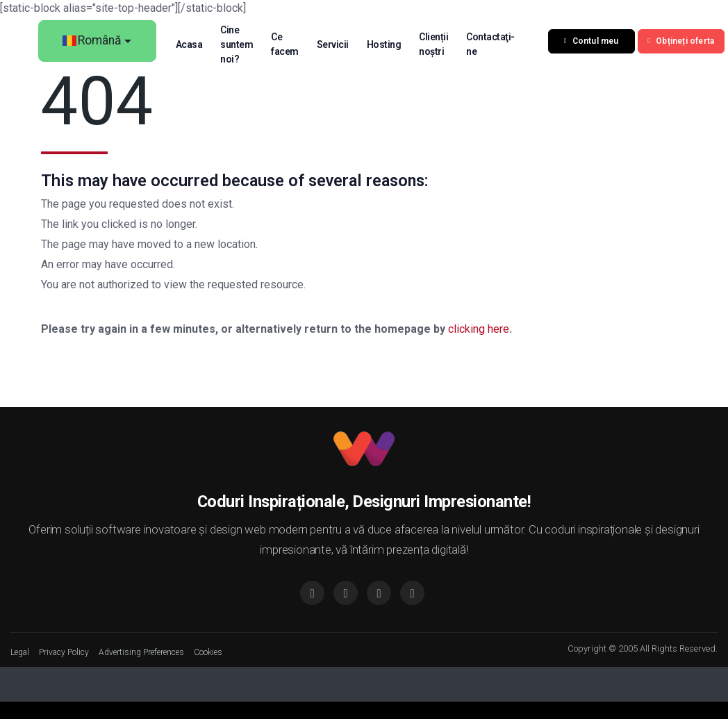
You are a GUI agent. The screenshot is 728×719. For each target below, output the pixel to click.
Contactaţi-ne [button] (495, 44)
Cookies (208, 652)
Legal (20, 652)
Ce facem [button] (289, 44)
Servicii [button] (336, 44)
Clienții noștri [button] (438, 44)
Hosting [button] (388, 44)
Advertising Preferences (141, 652)
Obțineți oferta (685, 41)
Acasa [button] (193, 44)
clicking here (479, 329)
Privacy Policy (64, 652)
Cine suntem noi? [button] (241, 44)
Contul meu (595, 41)
